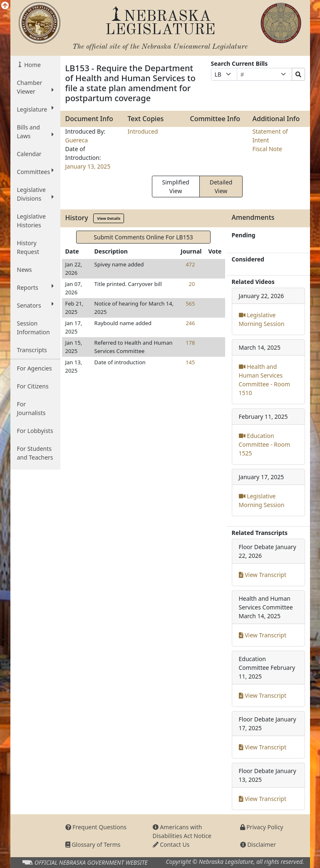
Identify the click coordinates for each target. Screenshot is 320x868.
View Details (109, 218)
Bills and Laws (35, 132)
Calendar (29, 154)
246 (190, 323)
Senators (35, 305)
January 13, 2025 (88, 166)
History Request (28, 247)
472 (190, 264)
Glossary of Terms (93, 844)
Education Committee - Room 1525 (265, 444)
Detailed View (221, 187)
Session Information (33, 328)
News (25, 270)
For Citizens (33, 386)
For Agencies (35, 368)
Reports (35, 287)
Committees (35, 172)
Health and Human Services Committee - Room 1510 (265, 380)
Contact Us (171, 844)
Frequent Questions (96, 827)
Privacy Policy (262, 827)
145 (190, 362)
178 (190, 343)
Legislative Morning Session (262, 319)
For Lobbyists (35, 431)
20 (192, 284)
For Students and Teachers (35, 453)
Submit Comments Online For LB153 (143, 237)
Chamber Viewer (35, 87)
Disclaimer (258, 844)
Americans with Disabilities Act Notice (182, 831)
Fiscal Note (267, 149)
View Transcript (263, 575)
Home (32, 65)
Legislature (35, 109)
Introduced (143, 131)
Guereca (77, 140)
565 (190, 303)
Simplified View (176, 187)
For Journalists (31, 408)
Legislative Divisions (35, 194)
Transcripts (32, 350)
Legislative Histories (31, 221)
